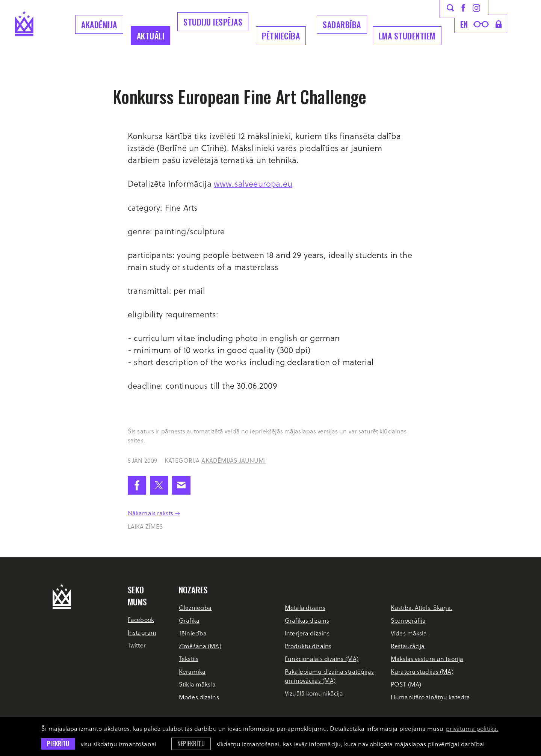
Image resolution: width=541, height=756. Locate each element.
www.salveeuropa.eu (253, 183)
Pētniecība (281, 36)
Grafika (189, 620)
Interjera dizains (307, 633)
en (464, 24)
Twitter (137, 645)
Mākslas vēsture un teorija (427, 659)
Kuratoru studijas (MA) (422, 671)
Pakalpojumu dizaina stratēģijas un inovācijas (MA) (329, 676)
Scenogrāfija (408, 620)
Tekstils (189, 659)
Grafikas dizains (307, 620)
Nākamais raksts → (154, 513)
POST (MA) (406, 684)
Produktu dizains (308, 646)
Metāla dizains (305, 607)
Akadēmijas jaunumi (233, 460)
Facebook (141, 619)
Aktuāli (151, 36)
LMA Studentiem (407, 36)
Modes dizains (199, 697)
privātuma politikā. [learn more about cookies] (472, 728)
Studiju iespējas (213, 22)
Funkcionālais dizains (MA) (322, 659)
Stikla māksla (197, 684)
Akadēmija (99, 24)
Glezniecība (195, 607)
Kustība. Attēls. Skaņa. (422, 607)
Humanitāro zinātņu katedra (430, 697)
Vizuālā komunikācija (314, 693)
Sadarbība (342, 24)
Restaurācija (408, 646)
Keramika (192, 671)
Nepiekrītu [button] (191, 744)
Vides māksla (409, 633)
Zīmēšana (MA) (200, 646)
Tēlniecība (193, 633)
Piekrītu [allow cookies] (58, 744)
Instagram (142, 632)
